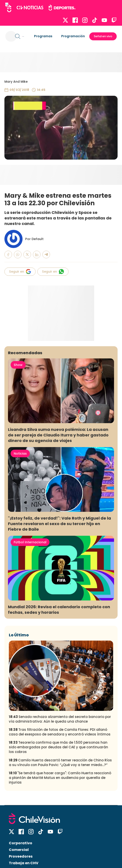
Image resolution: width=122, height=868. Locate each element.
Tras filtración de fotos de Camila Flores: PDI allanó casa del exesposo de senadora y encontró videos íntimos (60, 732)
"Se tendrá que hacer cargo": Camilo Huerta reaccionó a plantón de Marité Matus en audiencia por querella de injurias (60, 778)
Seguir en (20, 272)
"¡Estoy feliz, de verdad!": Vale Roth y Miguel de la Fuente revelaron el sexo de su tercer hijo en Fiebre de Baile (59, 524)
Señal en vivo (103, 36)
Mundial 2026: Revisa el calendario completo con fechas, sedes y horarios (59, 610)
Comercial (19, 850)
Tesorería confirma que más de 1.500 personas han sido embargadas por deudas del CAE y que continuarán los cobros (58, 747)
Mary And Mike (16, 82)
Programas (43, 36)
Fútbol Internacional (30, 542)
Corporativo (21, 843)
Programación (73, 36)
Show (18, 365)
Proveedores (21, 856)
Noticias (20, 454)
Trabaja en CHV (24, 863)
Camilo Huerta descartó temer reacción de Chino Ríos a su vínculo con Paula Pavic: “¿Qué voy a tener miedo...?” (60, 762)
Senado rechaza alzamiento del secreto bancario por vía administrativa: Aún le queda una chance (60, 719)
